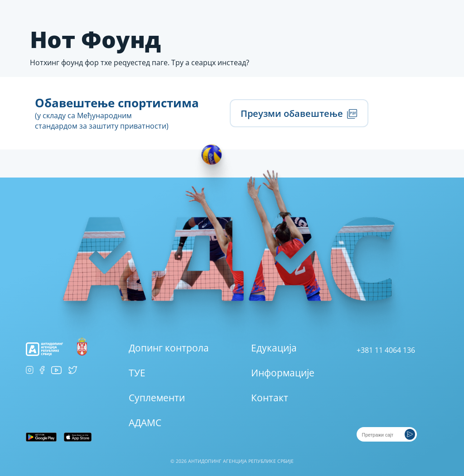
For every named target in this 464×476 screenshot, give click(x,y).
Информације (283, 373)
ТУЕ (137, 373)
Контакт (270, 398)
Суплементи (157, 398)
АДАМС (145, 423)
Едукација (274, 348)
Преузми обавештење (299, 113)
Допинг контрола (169, 348)
